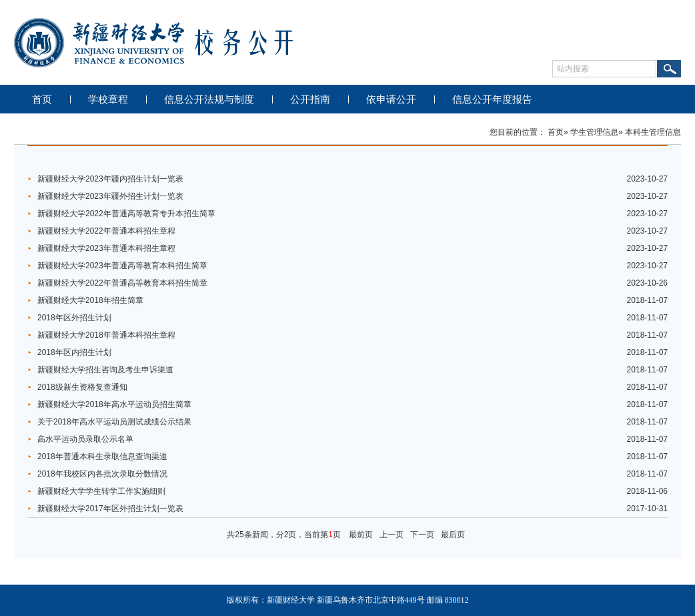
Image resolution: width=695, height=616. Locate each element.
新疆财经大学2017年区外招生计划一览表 (110, 509)
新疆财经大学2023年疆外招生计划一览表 (110, 196)
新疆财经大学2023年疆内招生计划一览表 (110, 179)
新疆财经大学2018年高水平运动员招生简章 (114, 404)
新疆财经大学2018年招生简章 (90, 300)
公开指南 (310, 99)
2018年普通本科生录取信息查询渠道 (102, 456)
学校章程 (108, 99)
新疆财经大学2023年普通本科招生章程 (106, 248)
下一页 (422, 535)
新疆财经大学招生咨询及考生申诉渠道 (105, 370)
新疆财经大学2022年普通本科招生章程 (106, 231)
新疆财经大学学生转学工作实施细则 (101, 491)
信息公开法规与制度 (209, 99)
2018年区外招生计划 (74, 318)
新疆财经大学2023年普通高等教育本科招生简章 (122, 266)
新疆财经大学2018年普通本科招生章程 (106, 335)
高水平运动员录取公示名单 (85, 439)
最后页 (453, 535)
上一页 (392, 535)
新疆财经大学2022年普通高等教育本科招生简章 (122, 283)
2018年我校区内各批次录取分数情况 (102, 474)
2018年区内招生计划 (74, 352)
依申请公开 (391, 99)
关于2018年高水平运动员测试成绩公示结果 (114, 422)
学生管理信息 (594, 132)
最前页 (361, 535)
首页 (42, 99)
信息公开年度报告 (492, 99)
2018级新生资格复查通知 (82, 387)
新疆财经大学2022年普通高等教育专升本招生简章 (126, 214)
